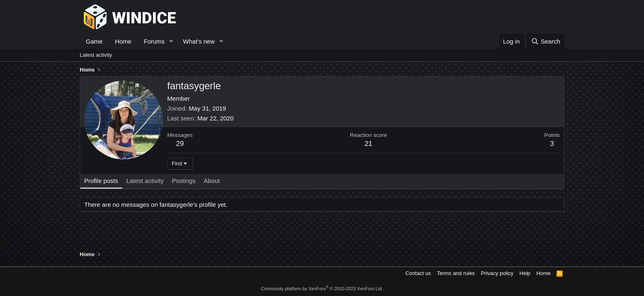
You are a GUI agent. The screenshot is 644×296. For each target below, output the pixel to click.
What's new (199, 41)
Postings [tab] (184, 181)
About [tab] (212, 181)
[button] (171, 41)
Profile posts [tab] (101, 181)
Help (525, 273)
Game (94, 41)
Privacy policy (497, 273)
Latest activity (96, 55)
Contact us (418, 273)
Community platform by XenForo (322, 289)
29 (180, 144)
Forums (154, 41)
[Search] (546, 41)
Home (123, 41)
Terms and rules (456, 273)
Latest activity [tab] (145, 181)
